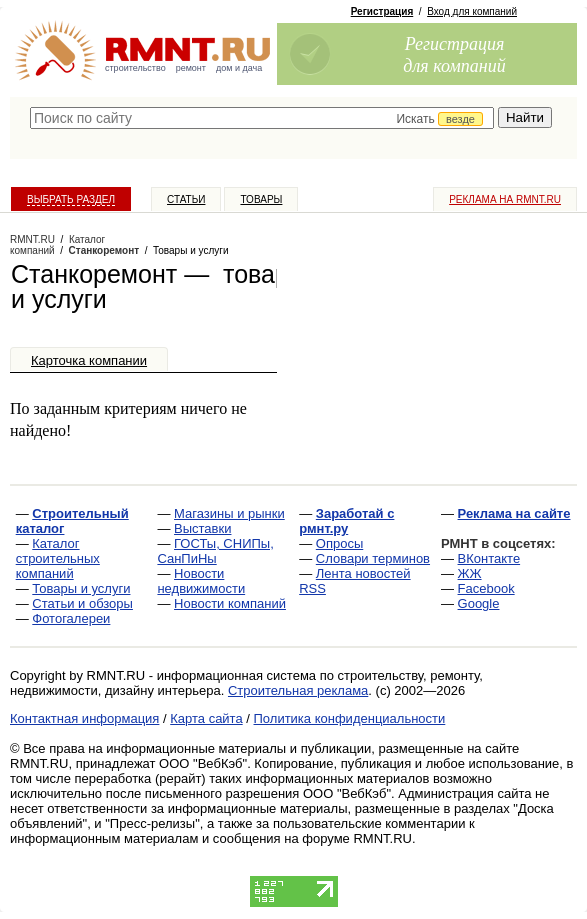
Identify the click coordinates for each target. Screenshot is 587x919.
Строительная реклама (298, 690)
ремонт (191, 68)
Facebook (486, 588)
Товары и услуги (81, 588)
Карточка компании (89, 360)
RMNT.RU (32, 239)
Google (479, 603)
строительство (135, 68)
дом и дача (239, 68)
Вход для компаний (472, 11)
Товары (261, 199)
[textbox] (262, 118)
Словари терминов (373, 558)
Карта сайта (206, 718)
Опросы (339, 543)
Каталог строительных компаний (58, 558)
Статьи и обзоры (82, 603)
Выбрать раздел (71, 199)
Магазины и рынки (229, 513)
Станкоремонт (104, 250)
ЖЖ (470, 573)
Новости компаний (230, 603)
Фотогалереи (71, 618)
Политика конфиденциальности (350, 718)
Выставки (202, 528)
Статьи (186, 199)
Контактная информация (84, 718)
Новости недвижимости (201, 581)
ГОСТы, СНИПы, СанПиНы (215, 551)
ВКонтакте (489, 558)
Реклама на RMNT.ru (505, 199)
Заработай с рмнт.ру (346, 521)
